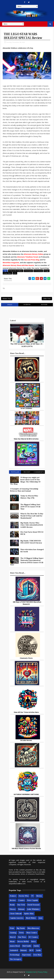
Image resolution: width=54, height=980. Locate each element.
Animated (14, 952)
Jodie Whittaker (33, 911)
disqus (10, 306)
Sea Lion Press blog (32, 260)
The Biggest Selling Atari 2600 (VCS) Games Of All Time (30, 508)
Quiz (40, 920)
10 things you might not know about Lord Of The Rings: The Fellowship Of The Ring (25, 482)
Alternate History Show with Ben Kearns (18, 266)
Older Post (47, 300)
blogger (44, 306)
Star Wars (22, 939)
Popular (15, 473)
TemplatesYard (31, 973)
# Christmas (38, 271)
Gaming (13, 934)
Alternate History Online (33, 255)
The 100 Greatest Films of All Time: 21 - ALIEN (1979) (27, 347)
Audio (38, 952)
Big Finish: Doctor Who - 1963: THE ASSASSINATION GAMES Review (32, 527)
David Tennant (33, 906)
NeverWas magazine (11, 263)
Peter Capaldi (32, 902)
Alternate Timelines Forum (28, 257)
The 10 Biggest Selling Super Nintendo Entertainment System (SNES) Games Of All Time (27, 563)
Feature (13, 897)
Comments (39, 473)
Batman (21, 911)
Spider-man (29, 915)
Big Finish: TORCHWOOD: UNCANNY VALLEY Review (31, 543)
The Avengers (16, 961)
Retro (34, 943)
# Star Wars (7, 274)
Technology (15, 956)
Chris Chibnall (16, 915)
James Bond (15, 947)
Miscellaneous (33, 930)
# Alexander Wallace (16, 271)
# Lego (47, 271)
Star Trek (21, 906)
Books (12, 906)
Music (12, 943)
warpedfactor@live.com (17, 885)
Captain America (17, 920)
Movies (39, 897)
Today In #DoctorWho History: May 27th (29, 498)
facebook (27, 306)
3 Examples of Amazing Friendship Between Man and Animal (24, 491)
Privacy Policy (42, 973)
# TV (15, 274)
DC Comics (33, 939)
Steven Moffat (23, 943)
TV (32, 897)
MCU (31, 952)
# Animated (28, 271)
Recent (27, 473)
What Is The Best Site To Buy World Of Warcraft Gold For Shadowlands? (32, 517)
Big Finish (21, 930)
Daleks (36, 947)
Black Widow (31, 920)
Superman (26, 956)
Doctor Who (24, 897)
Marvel (13, 939)
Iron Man (37, 956)
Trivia (21, 934)
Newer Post (7, 300)
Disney (13, 911)
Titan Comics (32, 934)
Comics (21, 902)
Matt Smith (27, 947)
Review (13, 902)
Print (12, 930)
